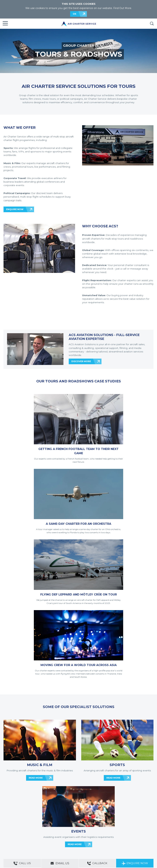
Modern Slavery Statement (16, 836)
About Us (20, 831)
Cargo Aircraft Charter (59, 841)
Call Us (22, 864)
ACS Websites (42, 831)
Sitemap (30, 831)
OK (75, 14)
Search (152, 24)
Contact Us (9, 831)
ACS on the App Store (122, 837)
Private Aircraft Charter (14, 841)
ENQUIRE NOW (15, 209)
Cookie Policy (58, 836)
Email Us (60, 863)
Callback (97, 864)
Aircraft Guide (77, 841)
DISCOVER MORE (81, 361)
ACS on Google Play (143, 837)
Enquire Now (135, 864)
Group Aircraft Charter (37, 841)
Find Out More (122, 8)
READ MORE (36, 621)
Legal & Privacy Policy (40, 836)
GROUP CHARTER (78, 45)
